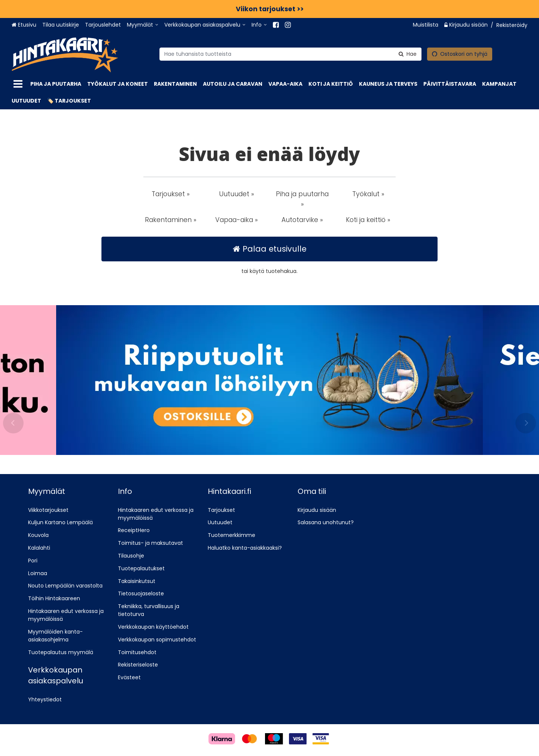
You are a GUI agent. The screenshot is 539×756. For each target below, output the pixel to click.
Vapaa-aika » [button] (237, 220)
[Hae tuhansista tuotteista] (290, 54)
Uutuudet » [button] (237, 194)
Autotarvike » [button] (302, 220)
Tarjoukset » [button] (171, 194)
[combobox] (290, 54)
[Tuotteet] (18, 84)
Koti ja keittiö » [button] (368, 220)
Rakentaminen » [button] (171, 220)
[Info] (259, 25)
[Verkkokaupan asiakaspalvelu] (205, 25)
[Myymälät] (143, 25)
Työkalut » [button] (368, 194)
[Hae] (408, 54)
